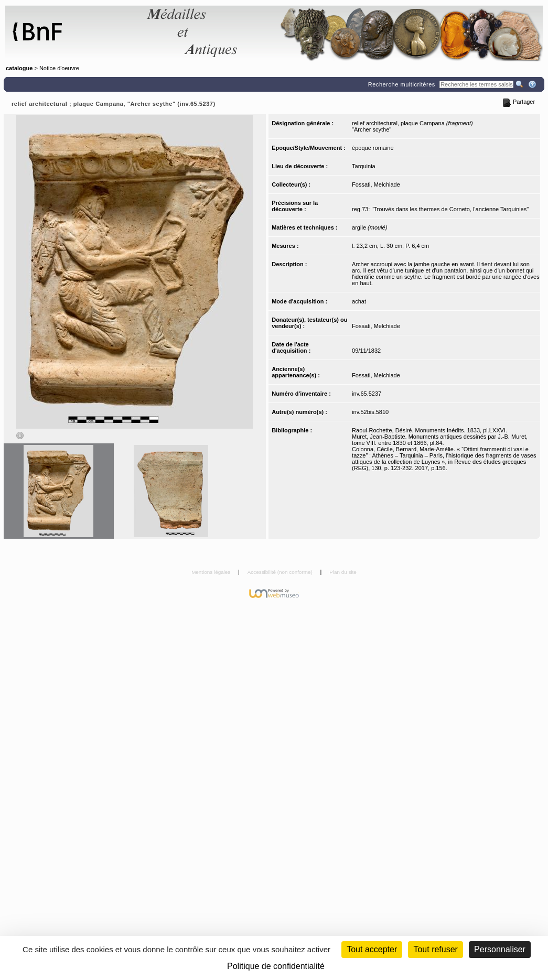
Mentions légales (212, 572)
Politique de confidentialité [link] (276, 966)
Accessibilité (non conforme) (281, 572)
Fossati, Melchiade (376, 184)
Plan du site (343, 572)
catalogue (19, 68)
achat (359, 301)
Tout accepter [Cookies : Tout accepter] (372, 949)
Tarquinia (364, 166)
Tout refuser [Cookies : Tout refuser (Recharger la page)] (435, 949)
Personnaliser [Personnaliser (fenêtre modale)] (500, 949)
